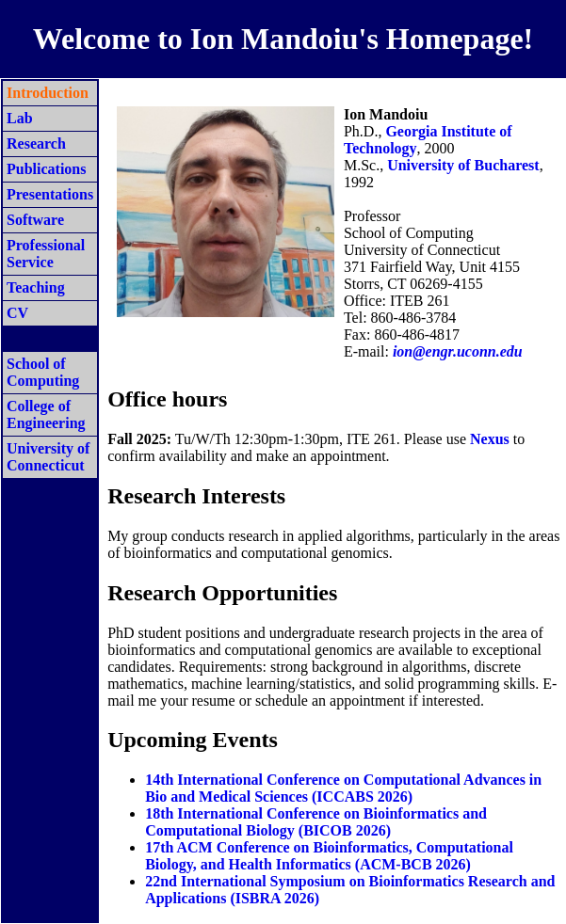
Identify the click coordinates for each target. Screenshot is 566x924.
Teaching (36, 287)
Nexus (490, 439)
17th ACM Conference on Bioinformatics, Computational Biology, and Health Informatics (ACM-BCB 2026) (329, 856)
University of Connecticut (48, 457)
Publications (46, 169)
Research (36, 143)
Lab (20, 118)
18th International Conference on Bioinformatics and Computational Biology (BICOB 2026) (316, 822)
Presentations (50, 194)
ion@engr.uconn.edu (458, 351)
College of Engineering (46, 414)
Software (35, 220)
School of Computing (43, 372)
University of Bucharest (463, 165)
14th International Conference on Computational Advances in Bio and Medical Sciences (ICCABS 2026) (343, 788)
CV (17, 313)
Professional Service (46, 254)
